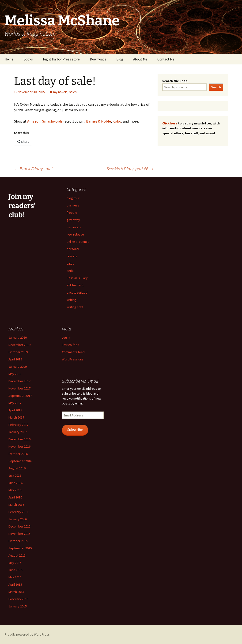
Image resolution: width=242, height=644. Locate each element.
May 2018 (15, 374)
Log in (66, 337)
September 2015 (20, 548)
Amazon (34, 121)
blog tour (73, 198)
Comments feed (73, 352)
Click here (170, 123)
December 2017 (19, 381)
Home (9, 59)
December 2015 (19, 526)
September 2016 (20, 461)
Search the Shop (175, 81)
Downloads (98, 59)
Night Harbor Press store (61, 59)
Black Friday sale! (33, 169)
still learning (75, 285)
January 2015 (18, 606)
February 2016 (18, 512)
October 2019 (18, 352)
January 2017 (18, 432)
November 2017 (19, 388)
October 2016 (18, 454)
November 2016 (19, 446)
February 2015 (18, 599)
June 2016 (15, 483)
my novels (60, 92)
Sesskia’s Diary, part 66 (130, 169)
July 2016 (15, 476)
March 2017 (16, 417)
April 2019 (15, 359)
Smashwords (52, 121)
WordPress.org (73, 359)
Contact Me (166, 59)
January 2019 (18, 367)
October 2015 (18, 541)
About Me (140, 59)
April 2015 (15, 584)
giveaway (73, 220)
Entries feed (71, 345)
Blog (120, 59)
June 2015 (15, 570)
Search (216, 87)
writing (71, 300)
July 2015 (15, 563)
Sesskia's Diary (77, 278)
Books (28, 59)
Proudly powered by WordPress (27, 634)
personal (73, 249)
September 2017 (20, 396)
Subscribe (75, 430)
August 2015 (17, 555)
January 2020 (18, 337)
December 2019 (19, 345)
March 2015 (16, 592)
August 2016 (17, 468)
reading (72, 256)
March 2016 (16, 505)
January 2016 (18, 519)
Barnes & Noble (98, 121)
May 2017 (15, 403)
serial (70, 271)
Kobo (117, 121)
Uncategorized (77, 292)
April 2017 (15, 410)
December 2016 (19, 439)
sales (73, 92)
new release (75, 234)
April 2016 (15, 497)
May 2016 (15, 490)
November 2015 (19, 534)
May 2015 (15, 577)
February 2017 (18, 425)
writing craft (75, 307)
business (73, 205)
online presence (78, 242)
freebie (72, 213)
